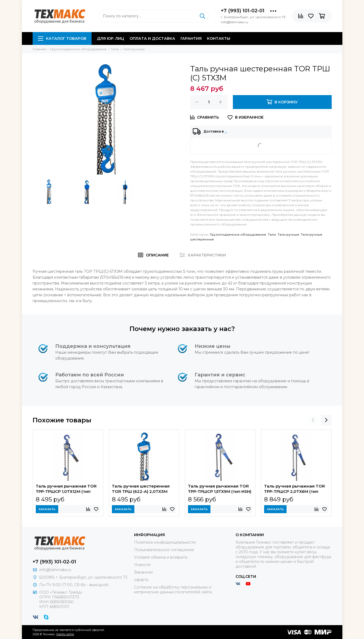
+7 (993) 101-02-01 (243, 11)
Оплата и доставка (152, 38)
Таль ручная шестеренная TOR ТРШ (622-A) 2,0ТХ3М (141, 489)
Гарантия (191, 38)
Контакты (219, 38)
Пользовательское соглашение (164, 550)
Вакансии (143, 572)
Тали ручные (288, 234)
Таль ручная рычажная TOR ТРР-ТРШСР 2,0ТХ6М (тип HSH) (295, 489)
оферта (141, 580)
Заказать (47, 509)
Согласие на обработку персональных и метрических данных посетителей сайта (173, 590)
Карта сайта (65, 634)
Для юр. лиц (111, 38)
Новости (142, 565)
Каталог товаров (62, 38)
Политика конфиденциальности (165, 542)
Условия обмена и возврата (161, 557)
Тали (272, 234)
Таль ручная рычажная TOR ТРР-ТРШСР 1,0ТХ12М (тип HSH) (66, 489)
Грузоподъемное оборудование (238, 234)
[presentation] (313, 420)
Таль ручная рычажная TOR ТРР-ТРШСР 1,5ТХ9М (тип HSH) (220, 489)
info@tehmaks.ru (55, 570)
